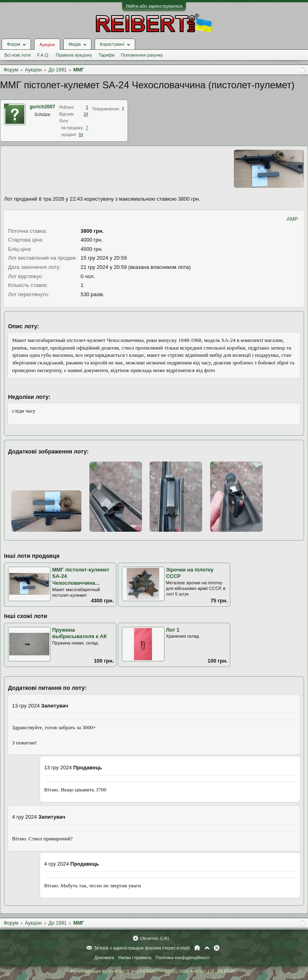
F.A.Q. (43, 55)
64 (81, 135)
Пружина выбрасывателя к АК (79, 633)
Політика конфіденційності (183, 958)
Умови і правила (135, 958)
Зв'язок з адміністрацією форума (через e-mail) (142, 948)
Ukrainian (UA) (154, 938)
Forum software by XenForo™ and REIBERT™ (154, 971)
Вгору (207, 948)
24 (86, 114)
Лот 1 (173, 630)
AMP (292, 219)
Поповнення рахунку (142, 55)
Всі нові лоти (17, 55)
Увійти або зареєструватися (154, 6)
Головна (197, 948)
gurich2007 (42, 107)
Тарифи (107, 55)
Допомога (104, 958)
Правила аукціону (74, 55)
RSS (217, 948)
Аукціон (47, 45)
